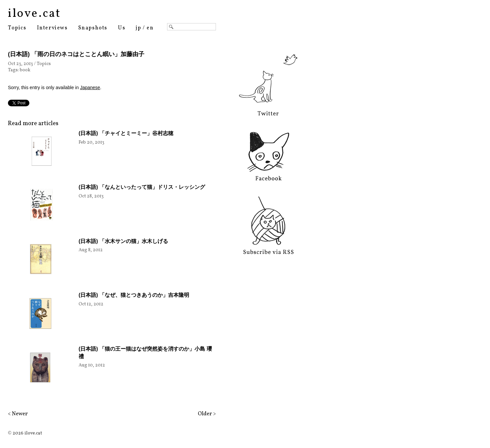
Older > (207, 414)
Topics (17, 28)
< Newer (18, 414)
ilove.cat (35, 14)
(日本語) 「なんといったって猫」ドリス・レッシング (142, 187)
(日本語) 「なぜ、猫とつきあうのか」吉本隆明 (134, 295)
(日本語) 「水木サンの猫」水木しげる (123, 241)
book (25, 70)
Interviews (52, 28)
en (150, 28)
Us (122, 28)
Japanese (90, 87)
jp (138, 28)
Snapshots (93, 28)
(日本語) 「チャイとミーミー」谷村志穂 (126, 133)
